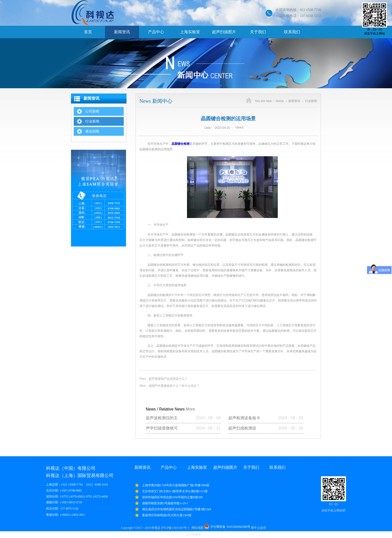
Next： (169, 386)
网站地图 (197, 528)
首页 (88, 32)
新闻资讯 (294, 101)
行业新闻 (311, 101)
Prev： (164, 379)
